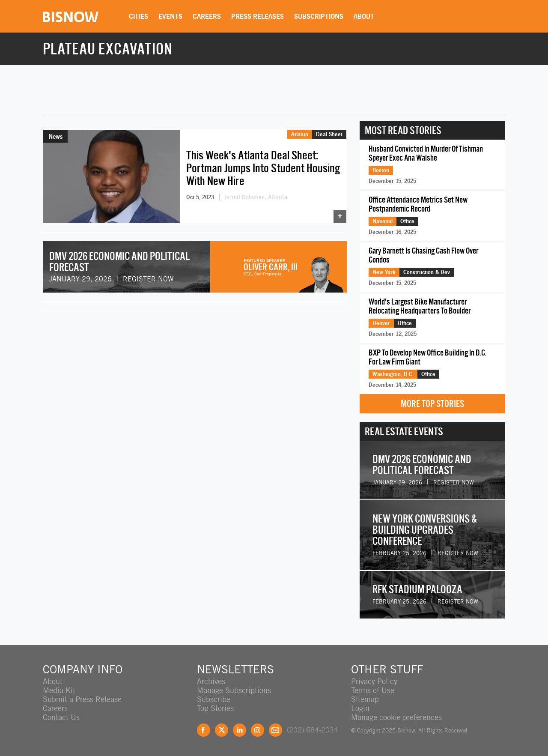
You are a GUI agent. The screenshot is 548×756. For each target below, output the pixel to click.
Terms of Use (373, 690)
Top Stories (215, 708)
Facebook (204, 730)
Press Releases (258, 16)
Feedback (275, 730)
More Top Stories (432, 404)
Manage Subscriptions (234, 690)
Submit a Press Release (82, 699)
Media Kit (59, 690)
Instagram (258, 730)
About (364, 16)
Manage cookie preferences (396, 717)
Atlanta (300, 134)
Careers (207, 16)
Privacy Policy (374, 681)
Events (170, 16)
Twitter (222, 730)
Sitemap (365, 699)
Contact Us (61, 717)
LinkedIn (240, 730)
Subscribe (214, 699)
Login (360, 708)
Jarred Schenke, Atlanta (256, 197)
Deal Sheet (329, 134)
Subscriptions (319, 16)
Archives (211, 681)
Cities (138, 16)
